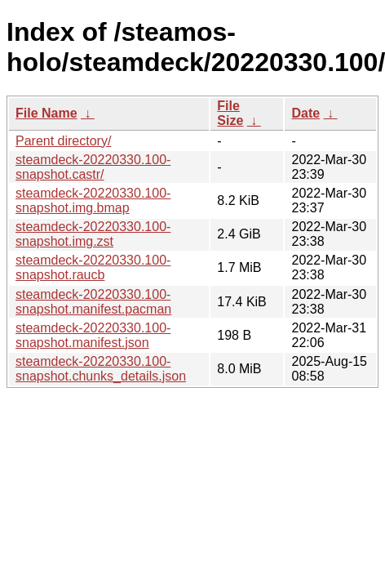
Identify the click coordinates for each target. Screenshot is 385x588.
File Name (46, 113)
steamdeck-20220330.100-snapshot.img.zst (93, 234)
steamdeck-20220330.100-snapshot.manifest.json (93, 335)
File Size (230, 113)
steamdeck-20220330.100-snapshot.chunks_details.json (101, 369)
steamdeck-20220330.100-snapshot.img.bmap (93, 200)
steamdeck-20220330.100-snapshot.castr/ (93, 167)
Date (305, 113)
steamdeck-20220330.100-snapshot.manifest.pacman (93, 302)
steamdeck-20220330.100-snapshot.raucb (93, 267)
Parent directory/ (63, 141)
